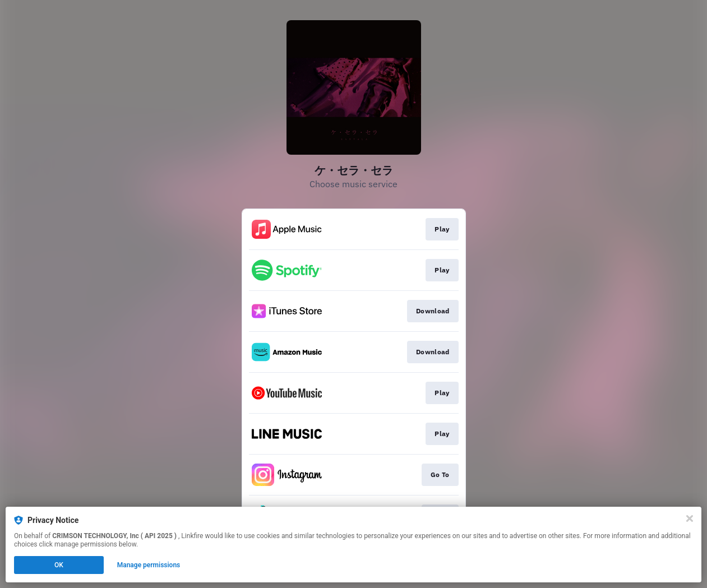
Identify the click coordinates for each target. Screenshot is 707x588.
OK (59, 565)
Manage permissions (149, 565)
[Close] (690, 518)
